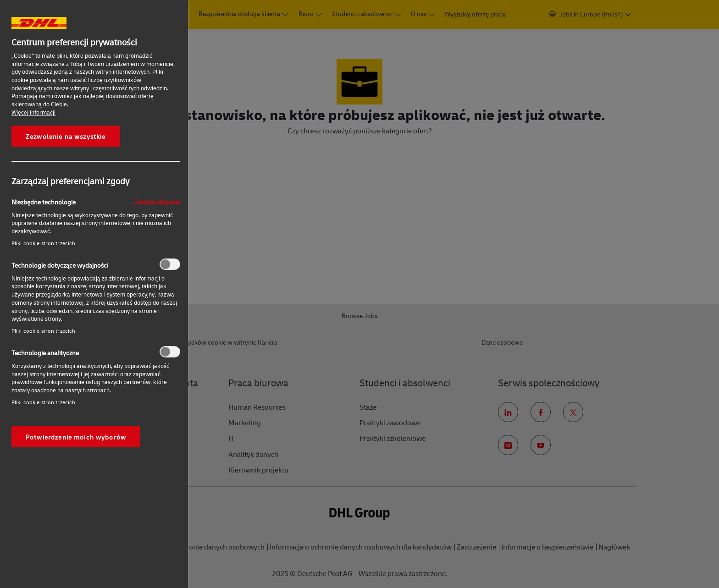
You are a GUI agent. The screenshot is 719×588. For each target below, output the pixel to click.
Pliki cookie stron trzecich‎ (43, 243)
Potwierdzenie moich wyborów (76, 437)
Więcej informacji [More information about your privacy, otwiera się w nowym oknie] (33, 112)
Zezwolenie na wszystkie (66, 136)
